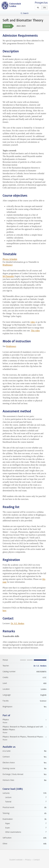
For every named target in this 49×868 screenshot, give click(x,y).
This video (35, 331)
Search (26, 13)
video (33, 322)
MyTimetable (8, 276)
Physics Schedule (10, 259)
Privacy (28, 860)
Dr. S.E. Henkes (18, 623)
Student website (16, 860)
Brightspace (8, 265)
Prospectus (41, 3)
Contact (37, 860)
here (4, 611)
